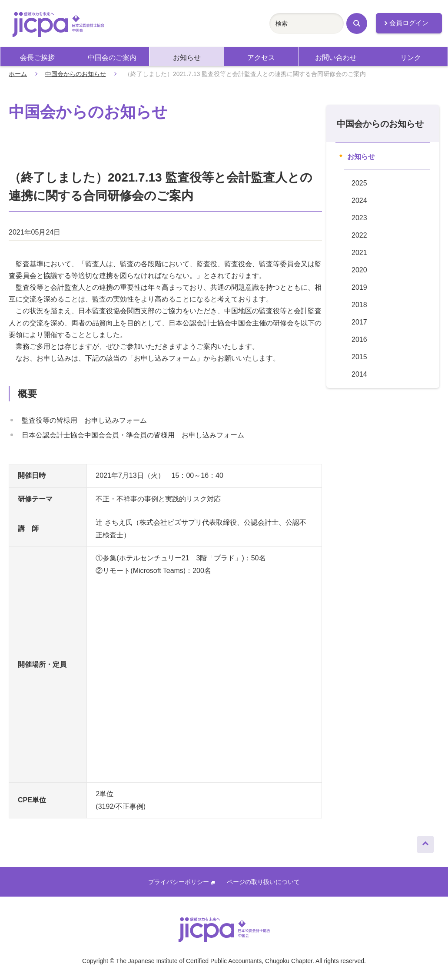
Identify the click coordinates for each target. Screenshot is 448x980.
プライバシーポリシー (181, 882)
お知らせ (187, 58)
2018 (359, 305)
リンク (411, 58)
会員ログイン (409, 23)
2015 (359, 357)
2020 (359, 270)
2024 (359, 200)
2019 (359, 287)
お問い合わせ (336, 58)
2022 (359, 235)
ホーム (18, 74)
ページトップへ (425, 842)
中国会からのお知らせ (76, 74)
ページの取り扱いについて (263, 882)
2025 (359, 183)
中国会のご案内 (112, 58)
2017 (359, 322)
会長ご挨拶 (37, 58)
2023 (359, 218)
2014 (359, 374)
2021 (359, 253)
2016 (359, 339)
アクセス (261, 58)
